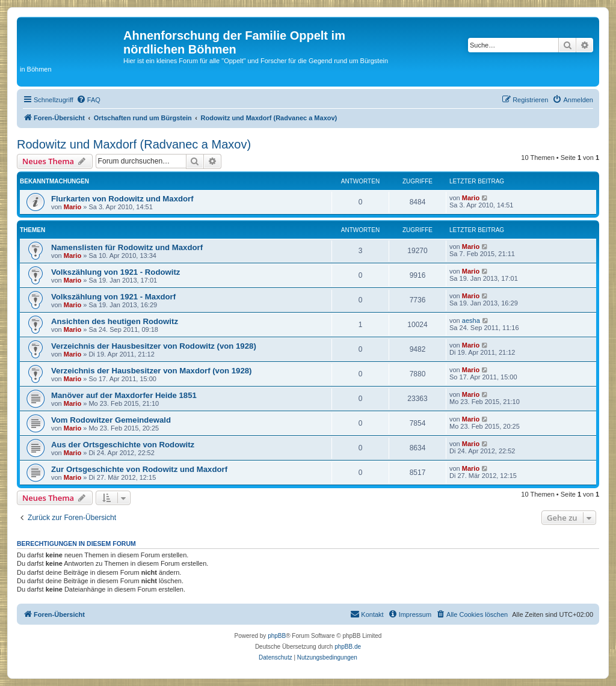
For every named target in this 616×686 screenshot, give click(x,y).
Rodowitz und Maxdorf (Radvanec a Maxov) (134, 144)
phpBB (277, 636)
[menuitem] (88, 100)
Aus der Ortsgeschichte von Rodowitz (123, 445)
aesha (471, 320)
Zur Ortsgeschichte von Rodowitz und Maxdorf (139, 469)
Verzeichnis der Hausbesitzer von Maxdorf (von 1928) (151, 371)
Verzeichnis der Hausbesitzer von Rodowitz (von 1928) (154, 346)
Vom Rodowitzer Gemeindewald (111, 420)
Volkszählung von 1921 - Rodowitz (115, 272)
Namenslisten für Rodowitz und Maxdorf (127, 247)
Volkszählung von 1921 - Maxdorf (113, 297)
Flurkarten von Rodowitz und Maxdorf (122, 199)
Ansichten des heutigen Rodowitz (115, 321)
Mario (72, 207)
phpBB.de (348, 647)
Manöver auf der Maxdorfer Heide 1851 (124, 395)
